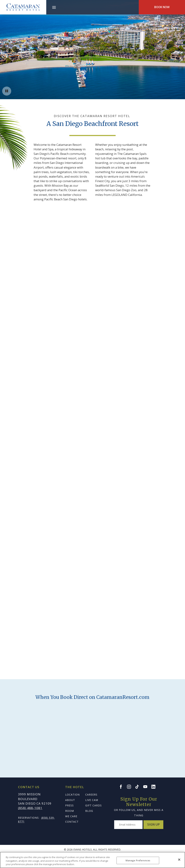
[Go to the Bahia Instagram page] (131, 787)
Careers (91, 795)
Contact (72, 822)
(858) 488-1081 (30, 808)
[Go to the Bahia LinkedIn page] (155, 787)
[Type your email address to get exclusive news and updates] (128, 825)
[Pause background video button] (7, 91)
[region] (92, 860)
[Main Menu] (54, 8)
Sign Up (153, 824)
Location (72, 795)
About (70, 800)
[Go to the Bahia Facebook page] (122, 787)
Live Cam (92, 800)
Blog (89, 811)
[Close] (179, 860)
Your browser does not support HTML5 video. (92, 50)
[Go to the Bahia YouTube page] (147, 787)
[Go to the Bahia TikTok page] (139, 787)
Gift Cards (93, 805)
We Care (71, 816)
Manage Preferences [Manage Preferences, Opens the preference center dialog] (138, 860)
